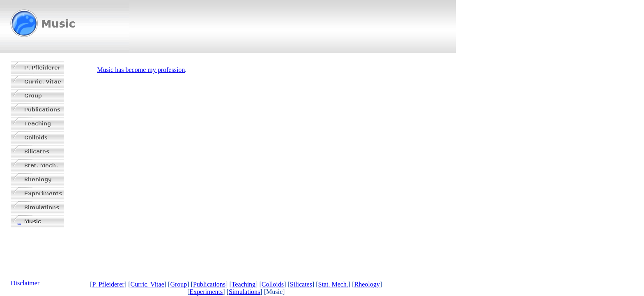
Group (178, 284)
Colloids (273, 284)
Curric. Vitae (147, 284)
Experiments (206, 292)
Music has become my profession (141, 70)
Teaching (244, 284)
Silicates (301, 284)
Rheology (367, 284)
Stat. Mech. (333, 284)
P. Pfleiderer (108, 284)
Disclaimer (25, 283)
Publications (209, 284)
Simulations (244, 292)
